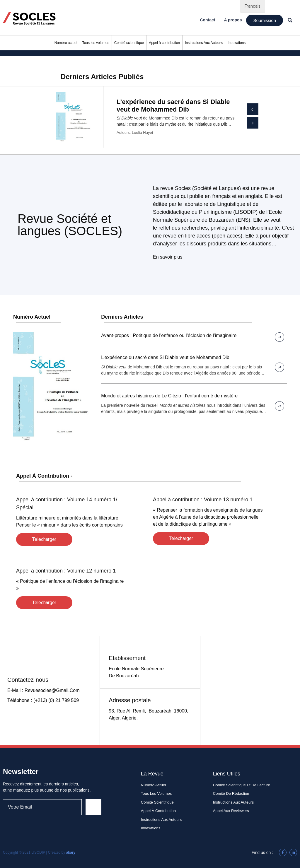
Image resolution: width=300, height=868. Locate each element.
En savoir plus (168, 257)
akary (71, 852)
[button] (265, 20)
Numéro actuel (66, 43)
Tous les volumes (96, 43)
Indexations (237, 43)
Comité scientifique (129, 43)
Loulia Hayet (142, 133)
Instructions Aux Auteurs (204, 43)
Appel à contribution (164, 43)
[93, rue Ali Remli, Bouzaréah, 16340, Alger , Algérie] (250, 690)
